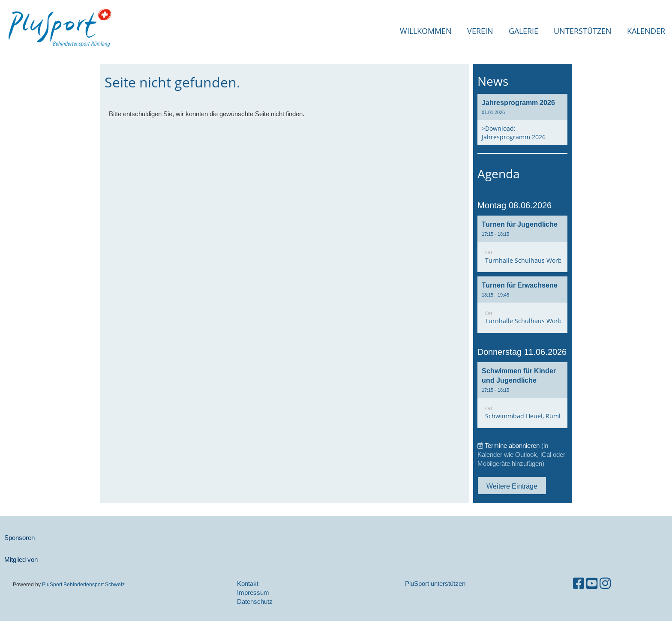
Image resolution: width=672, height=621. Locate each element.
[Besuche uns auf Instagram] (605, 583)
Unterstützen (583, 31)
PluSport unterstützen (435, 583)
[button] (522, 244)
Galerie (523, 31)
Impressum (253, 592)
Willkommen (426, 31)
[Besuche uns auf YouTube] (592, 583)
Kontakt (248, 583)
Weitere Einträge (512, 486)
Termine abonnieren (512, 445)
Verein (480, 31)
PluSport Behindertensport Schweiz (83, 584)
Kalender (646, 31)
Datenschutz (255, 601)
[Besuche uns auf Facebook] (579, 583)
